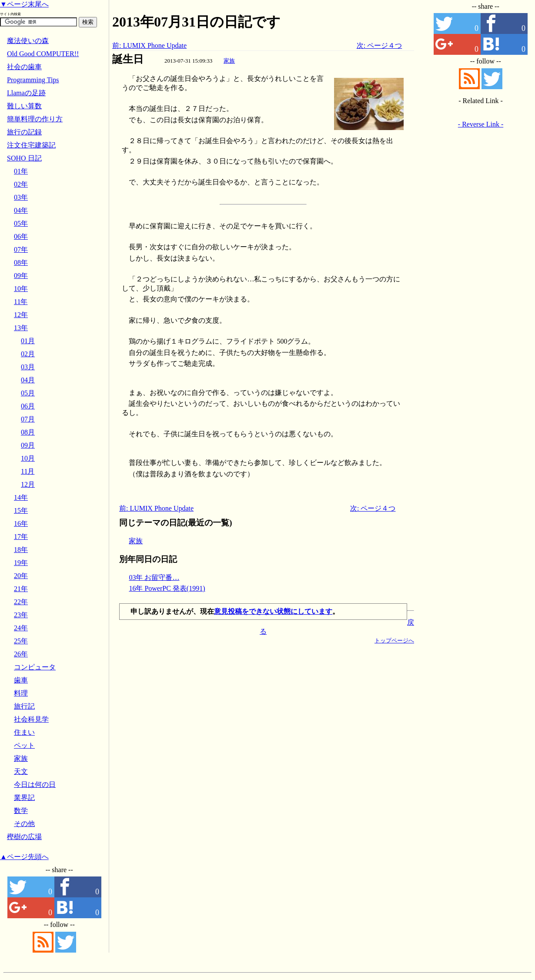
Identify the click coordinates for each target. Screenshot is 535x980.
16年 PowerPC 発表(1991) (167, 588)
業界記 (24, 798)
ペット (24, 745)
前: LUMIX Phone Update (149, 45)
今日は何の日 (35, 784)
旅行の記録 (24, 132)
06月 (28, 406)
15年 (21, 510)
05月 (28, 393)
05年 (21, 223)
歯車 (21, 680)
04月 (28, 380)
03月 (28, 367)
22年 (21, 602)
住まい (24, 732)
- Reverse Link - (481, 124)
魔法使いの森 (28, 41)
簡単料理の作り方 (35, 119)
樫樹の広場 (24, 837)
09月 (28, 445)
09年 (21, 276)
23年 (21, 615)
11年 (21, 302)
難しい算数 (24, 106)
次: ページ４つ (379, 45)
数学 (21, 811)
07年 (21, 249)
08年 (21, 263)
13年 (21, 328)
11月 (28, 471)
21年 (21, 589)
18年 (21, 550)
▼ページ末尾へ (24, 4)
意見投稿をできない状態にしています (273, 611)
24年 (21, 628)
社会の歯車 (24, 67)
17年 (21, 537)
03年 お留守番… (154, 577)
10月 (28, 458)
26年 (21, 654)
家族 (229, 61)
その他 (24, 824)
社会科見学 (31, 719)
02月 (28, 354)
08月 (28, 432)
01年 (21, 171)
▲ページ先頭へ (24, 857)
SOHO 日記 (24, 158)
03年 (21, 197)
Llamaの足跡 (26, 93)
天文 (21, 771)
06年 (21, 236)
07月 (28, 419)
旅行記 (24, 706)
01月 (28, 341)
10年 (21, 289)
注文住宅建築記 (31, 145)
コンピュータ (35, 667)
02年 (21, 184)
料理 (21, 693)
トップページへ (394, 641)
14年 (21, 497)
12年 (21, 315)
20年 (21, 576)
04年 (21, 210)
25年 (21, 641)
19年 (21, 563)
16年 (21, 523)
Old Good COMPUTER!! (43, 54)
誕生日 (128, 59)
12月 (28, 484)
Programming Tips (33, 80)
